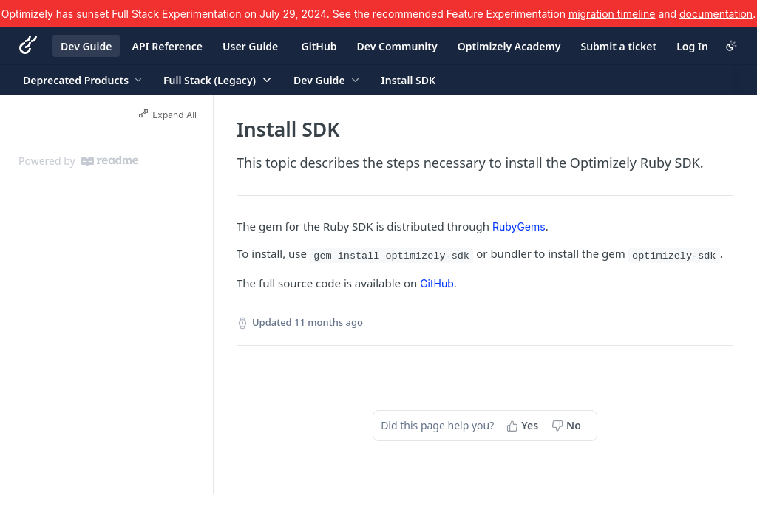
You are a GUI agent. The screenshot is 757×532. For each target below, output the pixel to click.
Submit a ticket (618, 46)
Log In (692, 46)
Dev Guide (86, 46)
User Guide (250, 46)
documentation (716, 14)
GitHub (319, 46)
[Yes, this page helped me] (524, 426)
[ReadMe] (110, 161)
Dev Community (397, 46)
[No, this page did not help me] (568, 426)
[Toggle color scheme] (731, 46)
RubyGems (519, 226)
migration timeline (612, 14)
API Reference (167, 46)
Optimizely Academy (509, 46)
